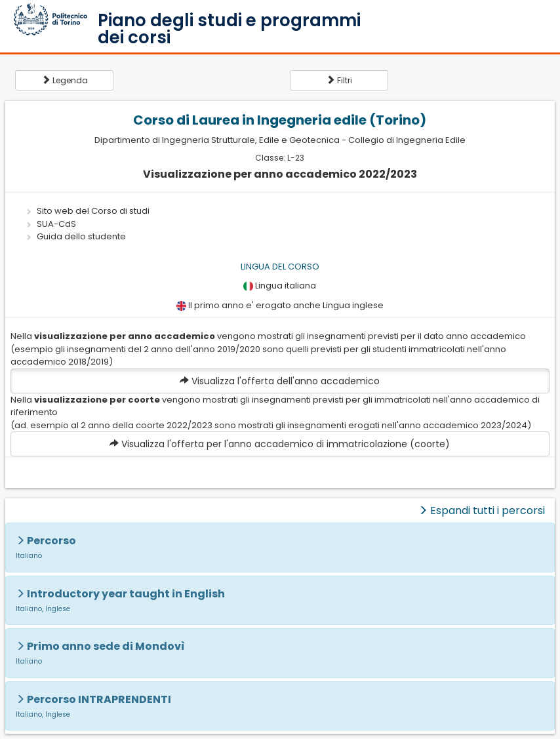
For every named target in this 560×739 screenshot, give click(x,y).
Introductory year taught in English (126, 594)
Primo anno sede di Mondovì (106, 646)
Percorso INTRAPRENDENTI (99, 699)
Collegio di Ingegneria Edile (407, 140)
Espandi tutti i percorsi (482, 510)
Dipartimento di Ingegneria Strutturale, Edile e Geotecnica (217, 140)
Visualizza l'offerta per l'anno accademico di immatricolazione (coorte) (280, 444)
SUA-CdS (56, 224)
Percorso (51, 541)
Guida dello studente (81, 236)
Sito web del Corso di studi (93, 211)
